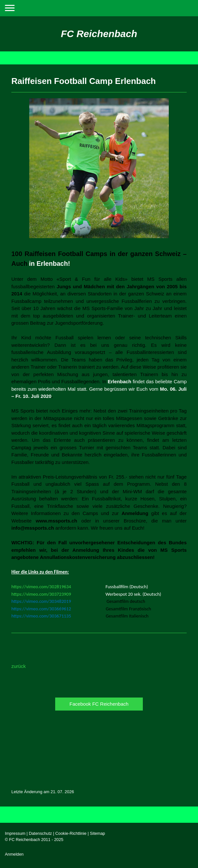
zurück (19, 666)
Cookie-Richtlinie (71, 833)
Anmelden (14, 854)
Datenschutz (40, 833)
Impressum (15, 833)
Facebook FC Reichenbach (99, 704)
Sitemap (98, 833)
